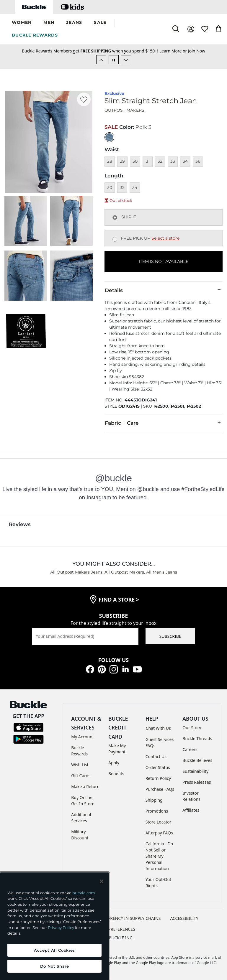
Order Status (158, 767)
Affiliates (191, 810)
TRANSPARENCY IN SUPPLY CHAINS (127, 918)
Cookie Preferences (113, 929)
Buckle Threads (197, 738)
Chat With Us (158, 728)
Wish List (80, 765)
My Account (83, 737)
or (174, 51)
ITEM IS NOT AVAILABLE (164, 261)
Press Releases (197, 782)
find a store (119, 599)
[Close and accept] (102, 881)
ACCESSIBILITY (184, 918)
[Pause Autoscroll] (114, 60)
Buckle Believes (197, 760)
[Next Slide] (126, 60)
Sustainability (195, 771)
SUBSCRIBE (170, 636)
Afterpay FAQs (159, 833)
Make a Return (85, 787)
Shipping (154, 800)
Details (164, 290)
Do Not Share (55, 966)
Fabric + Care (164, 423)
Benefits (116, 774)
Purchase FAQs (160, 789)
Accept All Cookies (54, 950)
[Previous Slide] (101, 60)
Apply (114, 763)
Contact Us (156, 756)
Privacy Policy (61, 928)
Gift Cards (81, 776)
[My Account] (191, 29)
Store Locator (159, 822)
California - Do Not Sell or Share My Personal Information (159, 856)
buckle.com (84, 893)
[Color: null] (109, 137)
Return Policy (158, 778)
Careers (190, 749)
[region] (54, 926)
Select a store (165, 238)
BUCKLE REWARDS (35, 35)
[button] (22, 23)
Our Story (192, 728)
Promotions (157, 811)
